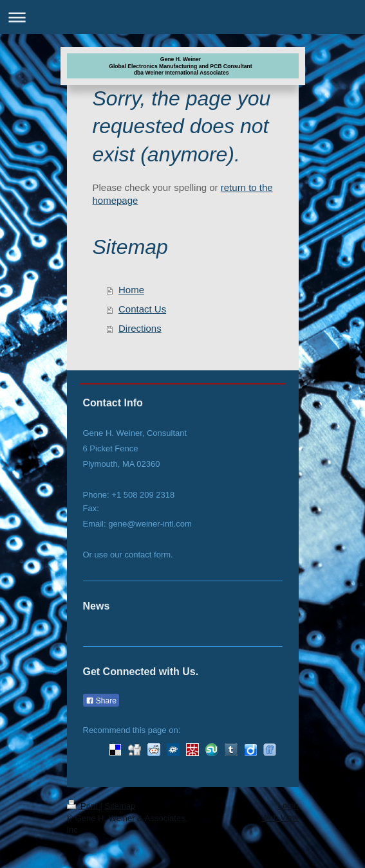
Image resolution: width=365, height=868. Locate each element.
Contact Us (142, 309)
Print (84, 806)
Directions (140, 328)
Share (101, 701)
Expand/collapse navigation (182, 17)
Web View (279, 818)
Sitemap (120, 806)
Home (131, 290)
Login (288, 805)
